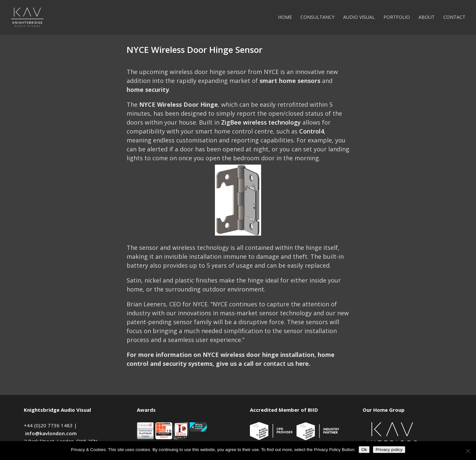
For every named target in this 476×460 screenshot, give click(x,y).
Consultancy (317, 18)
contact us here (286, 364)
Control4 (312, 131)
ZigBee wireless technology (261, 122)
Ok (364, 450)
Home (285, 18)
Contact (454, 18)
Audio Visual (359, 18)
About (427, 18)
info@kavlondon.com (51, 433)
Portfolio (397, 18)
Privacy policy (389, 450)
